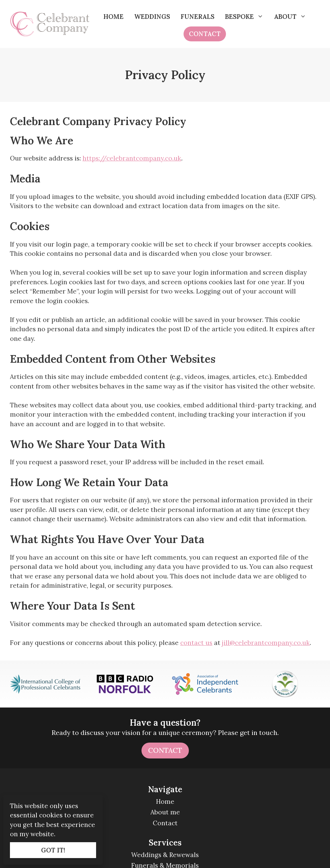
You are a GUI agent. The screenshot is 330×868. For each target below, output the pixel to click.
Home (113, 17)
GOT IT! (53, 850)
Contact (205, 34)
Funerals (197, 17)
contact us (196, 643)
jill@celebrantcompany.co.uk (266, 643)
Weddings (152, 17)
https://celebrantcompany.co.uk (132, 158)
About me (165, 812)
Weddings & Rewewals (165, 855)
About (293, 17)
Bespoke (247, 17)
